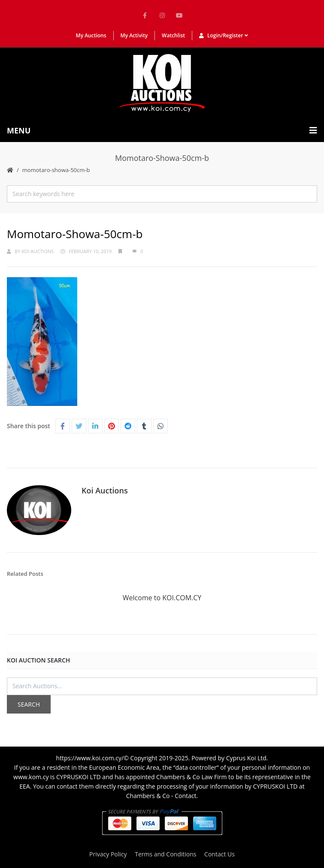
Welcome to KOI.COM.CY (162, 598)
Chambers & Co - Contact (161, 796)
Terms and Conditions (165, 854)
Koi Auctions (38, 251)
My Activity (134, 35)
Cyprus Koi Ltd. (247, 758)
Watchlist (173, 35)
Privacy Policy (108, 854)
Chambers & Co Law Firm (191, 777)
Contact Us (220, 854)
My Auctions (91, 35)
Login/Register (224, 35)
